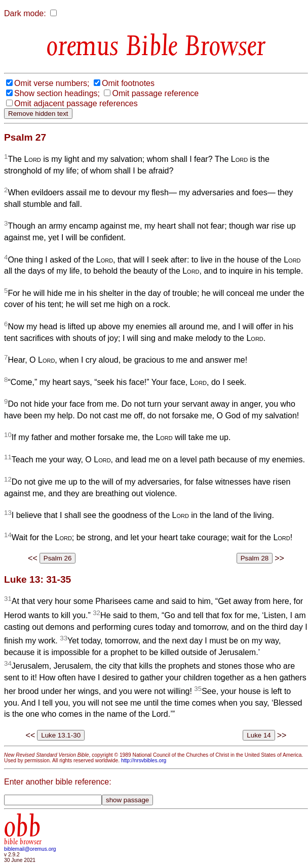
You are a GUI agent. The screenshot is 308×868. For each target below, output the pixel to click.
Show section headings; (57, 93)
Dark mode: (25, 13)
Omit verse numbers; (52, 83)
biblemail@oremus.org (30, 849)
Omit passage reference (155, 93)
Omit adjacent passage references (76, 103)
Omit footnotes (128, 83)
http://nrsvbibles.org (144, 761)
